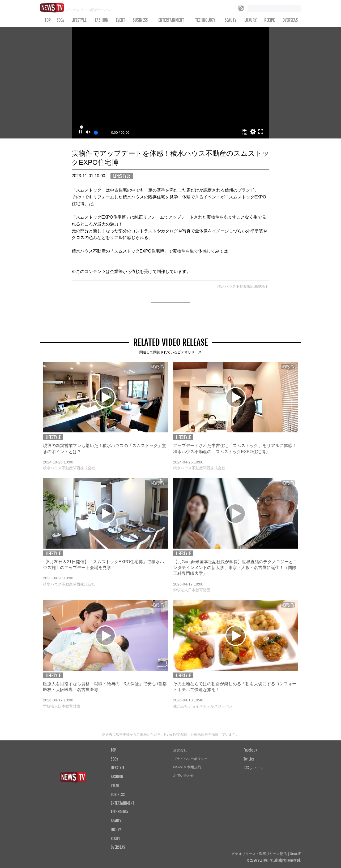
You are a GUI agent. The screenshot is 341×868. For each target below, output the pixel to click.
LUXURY (251, 20)
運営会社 (180, 750)
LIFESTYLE (79, 20)
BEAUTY (231, 20)
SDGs (60, 20)
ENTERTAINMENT (171, 20)
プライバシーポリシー (190, 759)
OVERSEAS (290, 20)
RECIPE (269, 20)
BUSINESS (140, 20)
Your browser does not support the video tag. (171, 83)
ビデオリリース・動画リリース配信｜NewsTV (266, 854)
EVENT (120, 20)
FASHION (102, 20)
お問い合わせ (184, 776)
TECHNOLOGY (205, 20)
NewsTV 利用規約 (187, 767)
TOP (48, 20)
